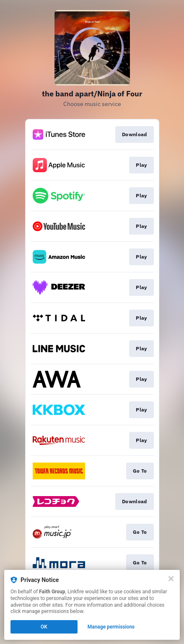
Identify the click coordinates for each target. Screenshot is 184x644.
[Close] (171, 579)
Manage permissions (111, 627)
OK (44, 627)
